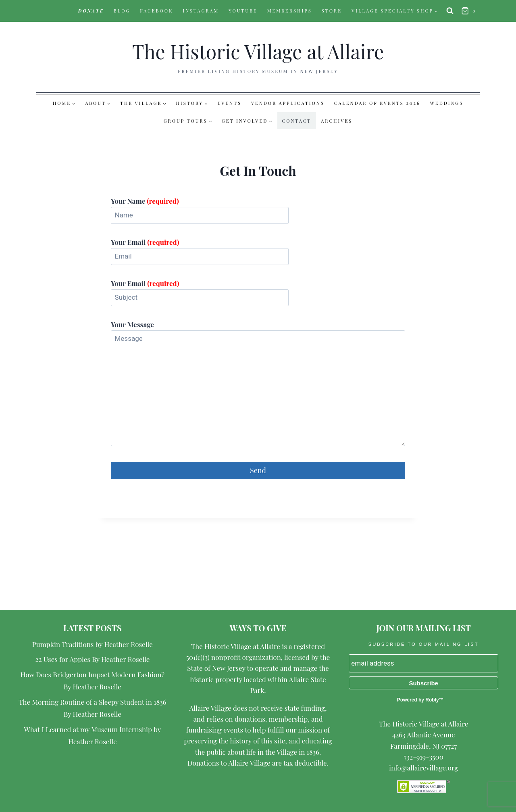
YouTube (243, 11)
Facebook (156, 11)
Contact (297, 121)
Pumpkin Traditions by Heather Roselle (93, 644)
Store (332, 11)
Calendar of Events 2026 (377, 103)
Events (229, 103)
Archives (337, 121)
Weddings (447, 103)
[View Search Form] (450, 11)
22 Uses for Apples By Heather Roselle (92, 659)
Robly (432, 700)
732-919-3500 (423, 757)
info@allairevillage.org (423, 768)
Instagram (201, 11)
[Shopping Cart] (470, 11)
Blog (122, 11)
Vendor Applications (288, 103)
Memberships (290, 11)
